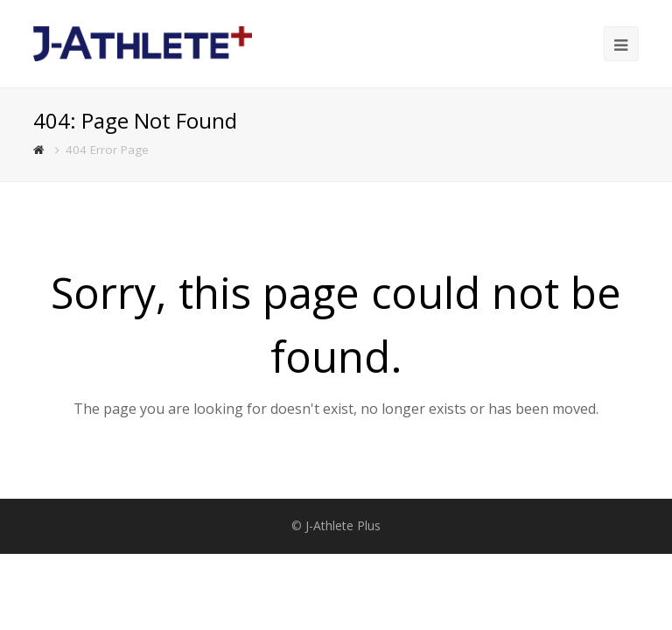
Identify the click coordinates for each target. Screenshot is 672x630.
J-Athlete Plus (343, 525)
